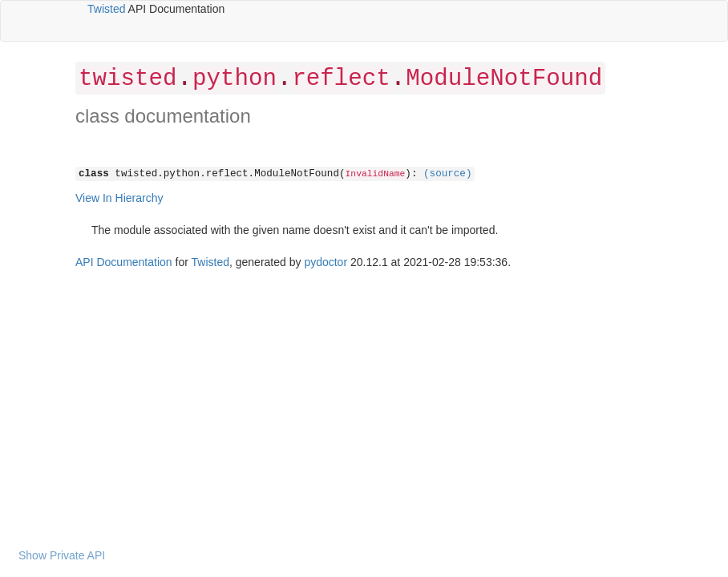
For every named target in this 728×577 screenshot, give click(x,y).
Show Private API (62, 555)
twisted (127, 79)
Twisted (106, 9)
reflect (341, 79)
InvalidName (376, 174)
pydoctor (326, 262)
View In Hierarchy (119, 198)
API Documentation (124, 262)
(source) (447, 174)
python (235, 79)
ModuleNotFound (504, 79)
